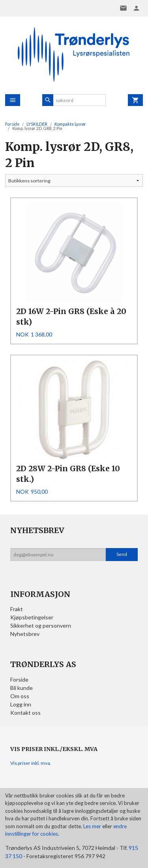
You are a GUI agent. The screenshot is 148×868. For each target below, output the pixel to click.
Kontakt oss (25, 713)
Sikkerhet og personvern (41, 625)
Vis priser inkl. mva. (31, 763)
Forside (12, 124)
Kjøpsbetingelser (32, 617)
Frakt (17, 609)
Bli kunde (22, 688)
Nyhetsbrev (25, 634)
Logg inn (21, 704)
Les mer (93, 826)
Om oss (20, 696)
